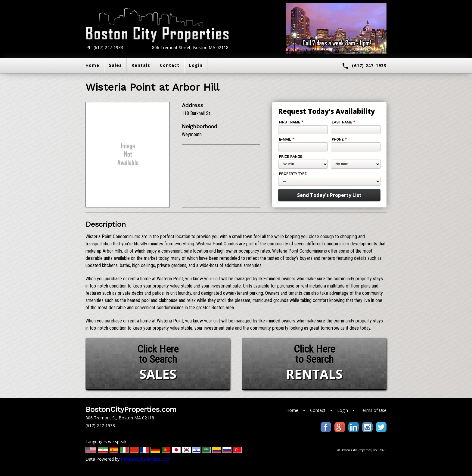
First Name (291, 122)
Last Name (343, 122)
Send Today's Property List (329, 195)
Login (196, 65)
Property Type (293, 174)
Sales (115, 65)
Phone (339, 139)
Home (92, 65)
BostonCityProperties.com (131, 409)
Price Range (291, 157)
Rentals (141, 65)
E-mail (287, 139)
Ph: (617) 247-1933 (105, 47)
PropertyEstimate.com (146, 459)
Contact (170, 65)
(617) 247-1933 (364, 66)
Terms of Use (373, 410)
